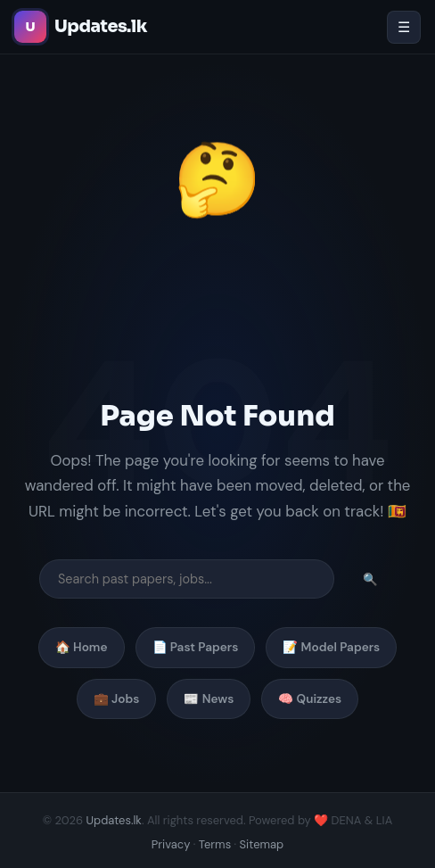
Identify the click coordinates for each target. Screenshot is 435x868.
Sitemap (262, 844)
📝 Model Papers (331, 647)
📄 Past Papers (196, 647)
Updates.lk (114, 820)
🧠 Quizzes (310, 699)
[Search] (187, 579)
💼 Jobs (117, 699)
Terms (215, 844)
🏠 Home (82, 647)
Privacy (171, 844)
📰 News (209, 699)
